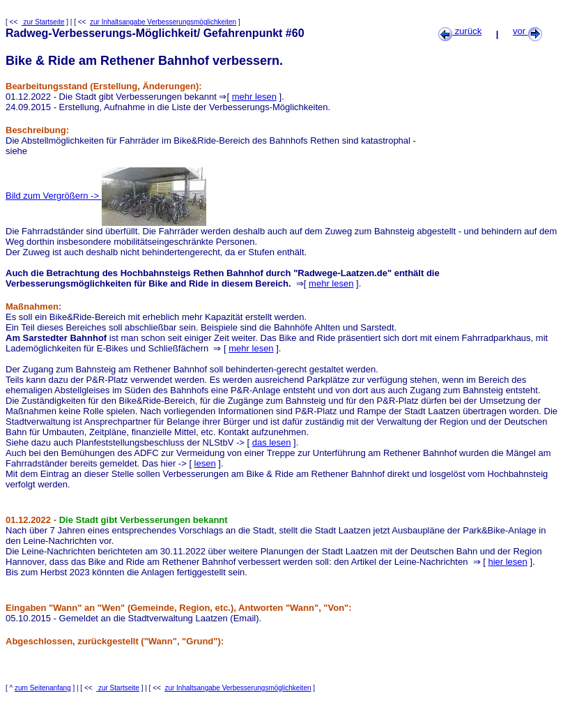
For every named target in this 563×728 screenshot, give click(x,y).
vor (527, 31)
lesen (205, 463)
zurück (460, 31)
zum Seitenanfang (43, 688)
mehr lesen (254, 97)
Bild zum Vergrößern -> (106, 196)
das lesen (272, 442)
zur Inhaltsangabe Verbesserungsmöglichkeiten (163, 22)
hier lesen (507, 562)
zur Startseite (43, 22)
